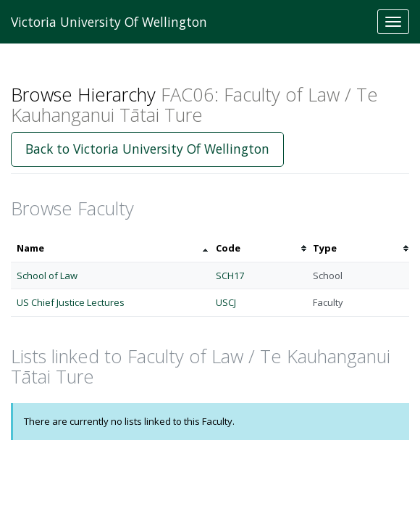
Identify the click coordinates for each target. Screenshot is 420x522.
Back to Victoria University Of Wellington (147, 149)
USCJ (226, 302)
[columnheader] (110, 248)
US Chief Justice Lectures (71, 302)
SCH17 (230, 275)
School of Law (47, 275)
